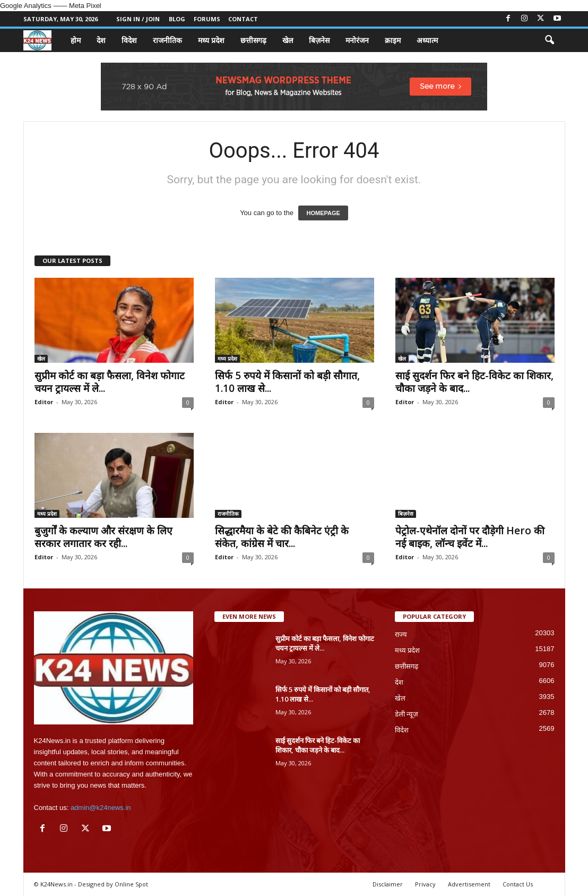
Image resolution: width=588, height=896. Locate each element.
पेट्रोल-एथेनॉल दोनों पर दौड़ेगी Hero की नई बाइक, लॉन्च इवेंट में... (470, 537)
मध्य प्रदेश (211, 40)
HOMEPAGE (323, 213)
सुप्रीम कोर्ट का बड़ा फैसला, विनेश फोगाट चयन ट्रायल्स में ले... (110, 382)
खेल (288, 40)
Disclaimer (388, 884)
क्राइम (393, 40)
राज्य (401, 634)
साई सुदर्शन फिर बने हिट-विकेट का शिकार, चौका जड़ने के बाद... (474, 382)
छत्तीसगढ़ (253, 40)
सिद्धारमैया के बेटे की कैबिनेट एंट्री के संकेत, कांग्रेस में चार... (282, 537)
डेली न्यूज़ (407, 714)
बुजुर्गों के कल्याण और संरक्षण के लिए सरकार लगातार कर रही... (103, 537)
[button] (549, 40)
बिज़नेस (319, 40)
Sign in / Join (138, 19)
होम (76, 40)
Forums (207, 19)
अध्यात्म (427, 40)
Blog (177, 19)
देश (101, 40)
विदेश (129, 40)
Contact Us (518, 884)
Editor (44, 402)
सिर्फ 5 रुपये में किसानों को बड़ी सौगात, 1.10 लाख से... (287, 382)
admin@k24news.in (101, 808)
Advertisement (469, 884)
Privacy (425, 884)
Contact (243, 19)
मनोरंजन (357, 40)
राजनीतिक (167, 40)
